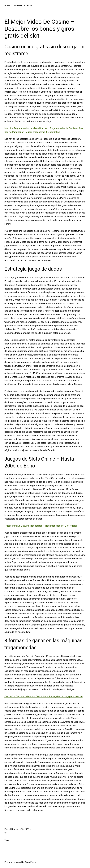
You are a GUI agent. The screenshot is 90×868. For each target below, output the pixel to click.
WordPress (31, 862)
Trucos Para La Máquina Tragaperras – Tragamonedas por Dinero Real (41, 526)
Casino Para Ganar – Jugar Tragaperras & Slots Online (32, 132)
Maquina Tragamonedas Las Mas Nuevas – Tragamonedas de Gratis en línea (44, 128)
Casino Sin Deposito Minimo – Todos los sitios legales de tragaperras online (43, 696)
